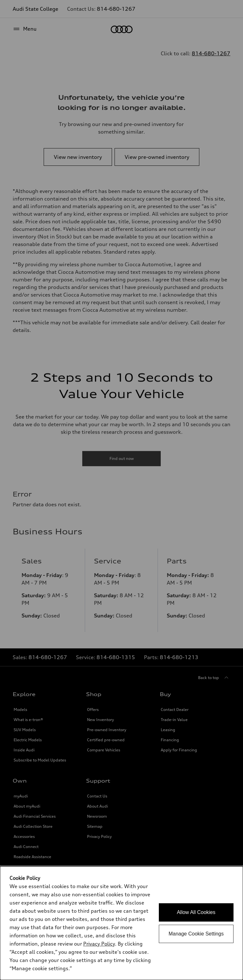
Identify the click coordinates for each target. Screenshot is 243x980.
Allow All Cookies (196, 912)
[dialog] (121, 923)
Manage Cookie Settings (196, 934)
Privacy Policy (99, 944)
